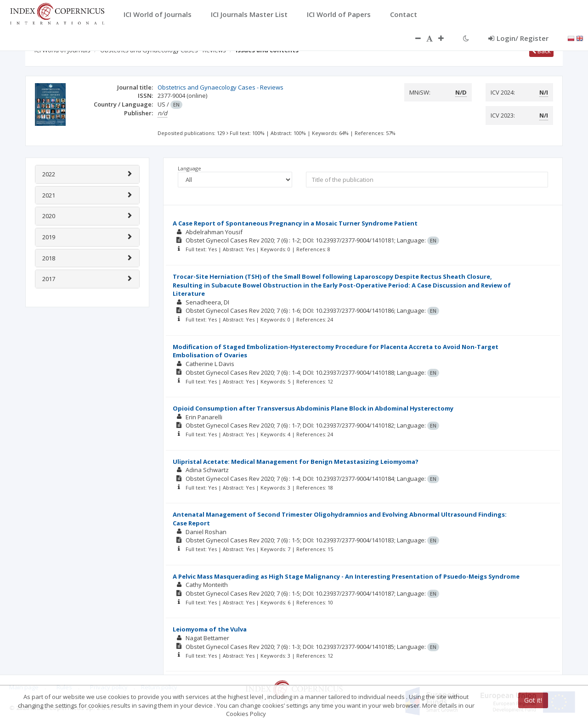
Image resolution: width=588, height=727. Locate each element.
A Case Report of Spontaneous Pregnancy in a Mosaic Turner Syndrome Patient (295, 223)
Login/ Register (518, 38)
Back (541, 51)
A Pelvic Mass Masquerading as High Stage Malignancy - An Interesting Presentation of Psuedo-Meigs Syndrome (346, 576)
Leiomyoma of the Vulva (210, 629)
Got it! (533, 700)
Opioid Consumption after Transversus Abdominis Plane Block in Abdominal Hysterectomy (313, 408)
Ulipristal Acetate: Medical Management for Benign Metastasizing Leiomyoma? (296, 462)
